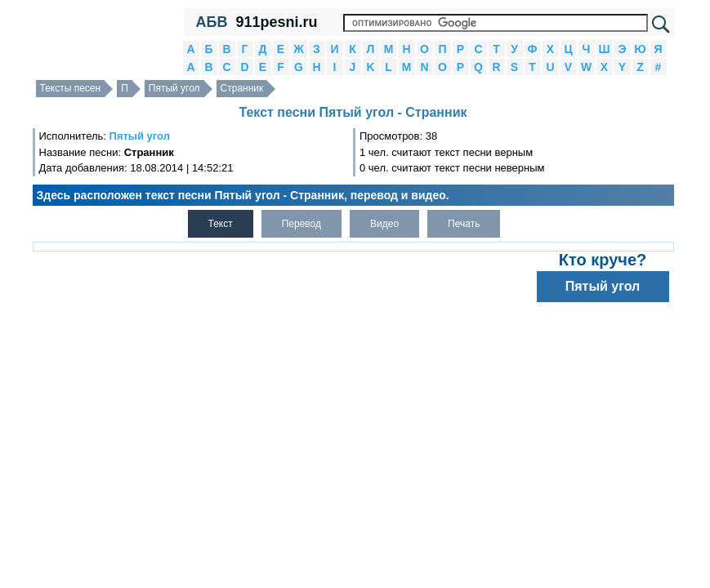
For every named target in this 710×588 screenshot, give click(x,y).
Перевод (301, 224)
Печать (464, 224)
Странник (242, 88)
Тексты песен (71, 88)
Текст (221, 224)
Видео (384, 224)
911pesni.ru (276, 22)
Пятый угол (174, 88)
